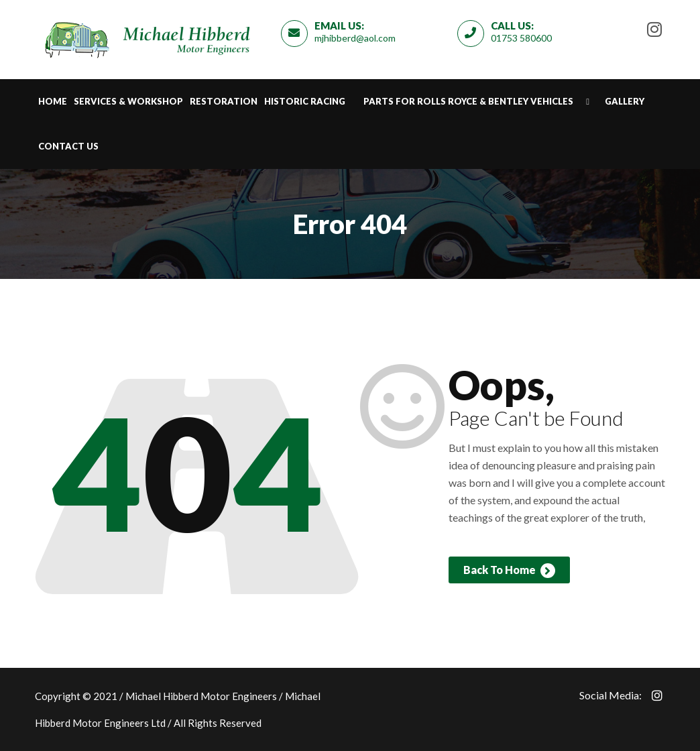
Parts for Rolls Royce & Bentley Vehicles (468, 101)
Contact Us (68, 146)
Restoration (224, 101)
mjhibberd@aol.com (355, 38)
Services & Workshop (128, 101)
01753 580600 (521, 38)
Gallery (625, 101)
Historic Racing (305, 101)
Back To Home (509, 571)
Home (53, 101)
